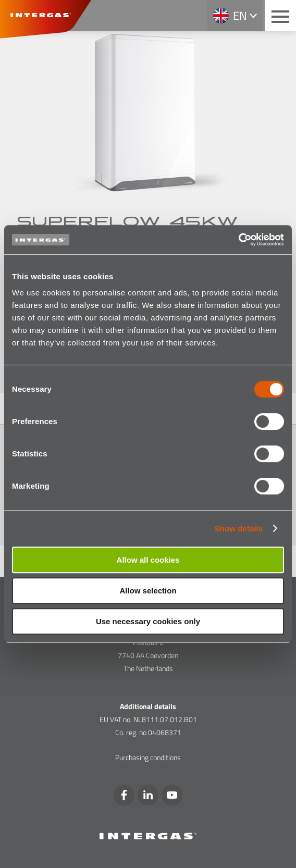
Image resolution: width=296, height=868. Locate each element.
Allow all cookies (148, 560)
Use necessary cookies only (148, 621)
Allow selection (148, 591)
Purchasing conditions (148, 757)
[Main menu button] (280, 16)
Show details (239, 529)
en (240, 16)
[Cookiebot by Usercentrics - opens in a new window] (238, 240)
